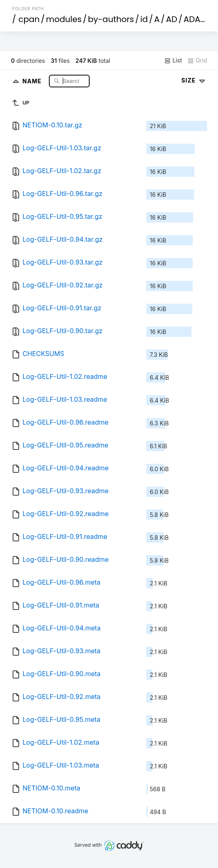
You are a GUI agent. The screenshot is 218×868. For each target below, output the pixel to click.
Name (33, 81)
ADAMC (198, 19)
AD (172, 19)
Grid (197, 60)
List (173, 60)
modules (64, 19)
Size (194, 80)
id (144, 19)
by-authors (111, 19)
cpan (29, 19)
